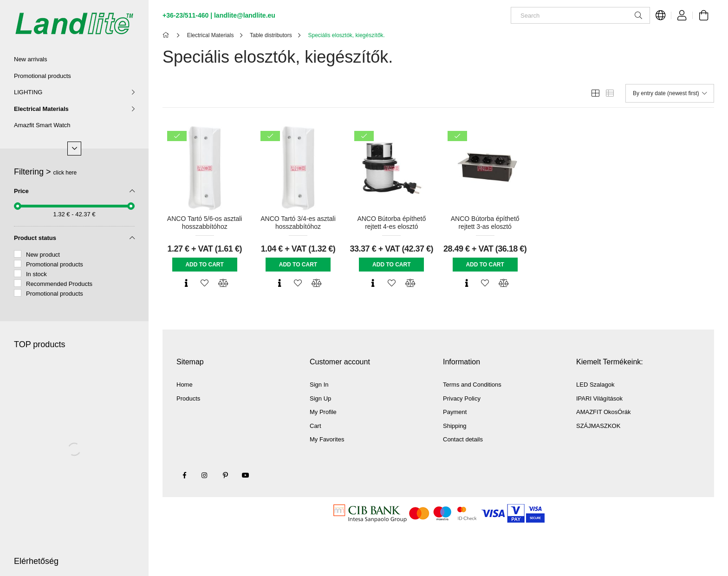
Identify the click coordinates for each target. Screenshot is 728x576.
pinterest (225, 475)
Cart (315, 426)
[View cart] (703, 15)
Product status (35, 238)
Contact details (463, 439)
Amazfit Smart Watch (42, 125)
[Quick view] (186, 283)
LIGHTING (28, 92)
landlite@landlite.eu (245, 15)
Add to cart (204, 265)
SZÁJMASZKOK (598, 426)
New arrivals (31, 59)
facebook (184, 475)
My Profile (323, 412)
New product (43, 255)
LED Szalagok (595, 385)
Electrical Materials (41, 109)
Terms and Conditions (472, 385)
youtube (246, 475)
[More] (74, 149)
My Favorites (327, 439)
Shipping (455, 426)
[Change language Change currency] (661, 15)
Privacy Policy (462, 398)
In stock (36, 274)
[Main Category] (167, 35)
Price (21, 191)
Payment (455, 412)
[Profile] (682, 15)
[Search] (580, 15)
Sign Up (320, 398)
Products (188, 398)
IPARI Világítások (599, 398)
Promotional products (42, 76)
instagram (205, 475)
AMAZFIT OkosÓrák (604, 412)
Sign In (319, 385)
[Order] (670, 93)
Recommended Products (59, 284)
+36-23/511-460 (185, 15)
